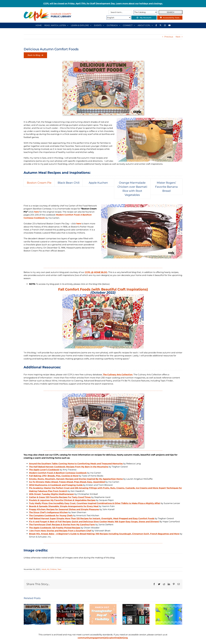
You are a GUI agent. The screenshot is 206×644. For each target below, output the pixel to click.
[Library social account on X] (160, 25)
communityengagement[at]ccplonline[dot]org (103, 638)
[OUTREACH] (113, 25)
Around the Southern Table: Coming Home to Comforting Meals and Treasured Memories (76, 464)
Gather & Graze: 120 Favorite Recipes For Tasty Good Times (60, 497)
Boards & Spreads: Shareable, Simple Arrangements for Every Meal (64, 506)
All (48, 569)
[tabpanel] (103, 231)
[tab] (39, 183)
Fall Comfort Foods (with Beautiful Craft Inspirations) (103, 289)
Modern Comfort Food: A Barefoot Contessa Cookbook (58, 473)
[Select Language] (115, 18)
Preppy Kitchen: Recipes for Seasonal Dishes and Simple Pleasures (64, 509)
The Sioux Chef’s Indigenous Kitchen (48, 512)
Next (178, 37)
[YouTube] (170, 25)
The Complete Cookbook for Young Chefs (51, 515)
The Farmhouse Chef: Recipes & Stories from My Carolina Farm (62, 525)
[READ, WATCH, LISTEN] (56, 25)
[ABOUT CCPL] (145, 25)
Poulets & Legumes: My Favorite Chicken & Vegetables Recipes (62, 500)
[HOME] (39, 25)
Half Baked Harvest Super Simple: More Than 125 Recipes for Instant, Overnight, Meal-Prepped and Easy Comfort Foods (92, 518)
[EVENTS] (99, 25)
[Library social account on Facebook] (156, 25)
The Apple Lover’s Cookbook (44, 470)
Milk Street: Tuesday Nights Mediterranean (51, 494)
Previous (169, 37)
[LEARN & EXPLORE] (81, 25)
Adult (44, 569)
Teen (59, 569)
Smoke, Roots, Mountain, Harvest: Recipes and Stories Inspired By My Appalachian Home (76, 479)
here (36, 212)
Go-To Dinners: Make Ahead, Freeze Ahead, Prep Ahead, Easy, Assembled (67, 482)
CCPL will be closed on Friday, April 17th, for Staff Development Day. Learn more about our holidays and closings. (103, 3)
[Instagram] (165, 25)
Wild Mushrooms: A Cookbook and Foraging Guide (56, 485)
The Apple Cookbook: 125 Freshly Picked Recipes (55, 528)
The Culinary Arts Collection (118, 375)
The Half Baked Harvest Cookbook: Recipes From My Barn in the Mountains (69, 467)
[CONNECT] (129, 25)
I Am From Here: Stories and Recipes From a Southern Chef (60, 531)
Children (53, 569)
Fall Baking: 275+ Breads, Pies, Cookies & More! (54, 476)
